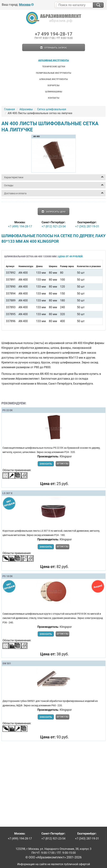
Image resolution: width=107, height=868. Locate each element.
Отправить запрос (53, 48)
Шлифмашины (54, 92)
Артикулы (62, 464)
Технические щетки (54, 67)
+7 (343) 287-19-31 (87, 226)
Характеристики (14, 177)
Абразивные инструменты (53, 60)
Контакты (54, 98)
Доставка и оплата (15, 193)
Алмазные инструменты (53, 79)
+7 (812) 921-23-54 (54, 226)
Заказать (46, 464)
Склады (9, 185)
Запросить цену (53, 212)
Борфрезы (53, 85)
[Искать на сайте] (98, 5)
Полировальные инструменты (53, 73)
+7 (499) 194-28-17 (20, 226)
